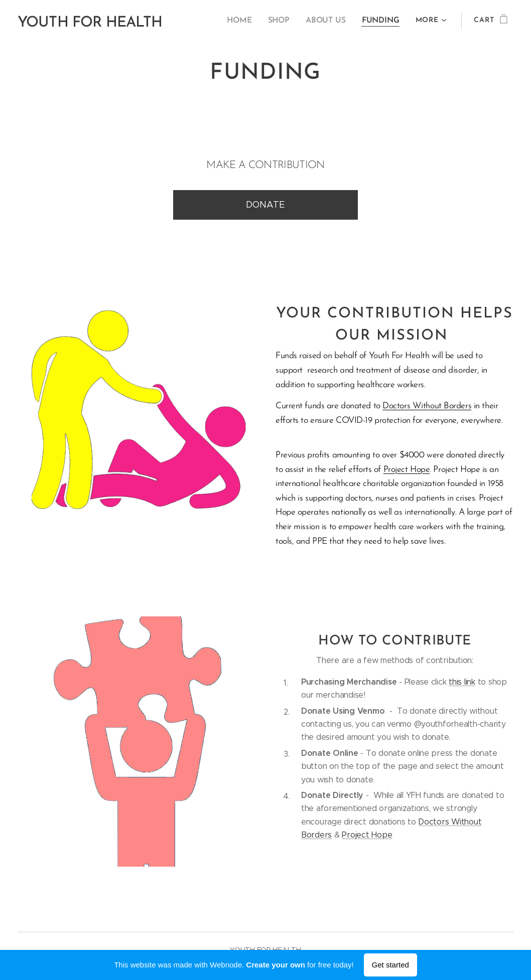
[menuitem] (246, 21)
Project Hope (407, 470)
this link (462, 682)
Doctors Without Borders (427, 406)
